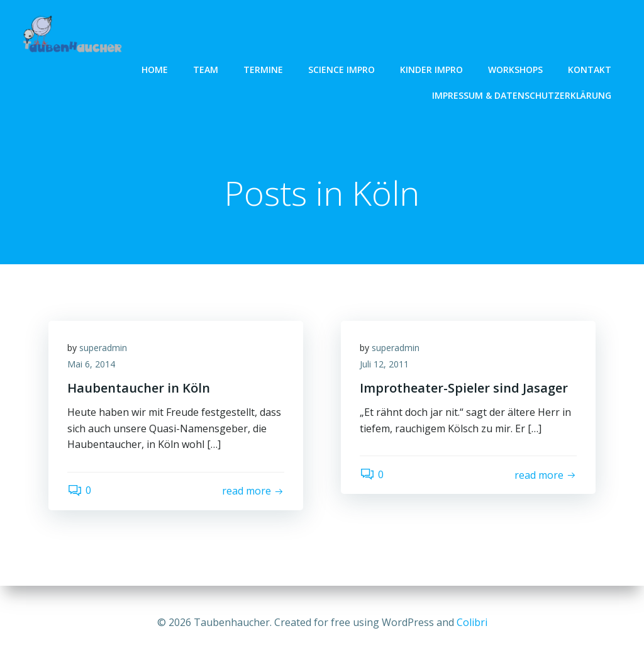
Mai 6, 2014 (91, 364)
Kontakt (590, 70)
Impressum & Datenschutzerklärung (522, 95)
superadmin (103, 348)
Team (206, 70)
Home (155, 70)
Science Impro (341, 70)
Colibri (472, 622)
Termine (263, 70)
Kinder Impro (431, 70)
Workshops (515, 70)
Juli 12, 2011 (384, 364)
